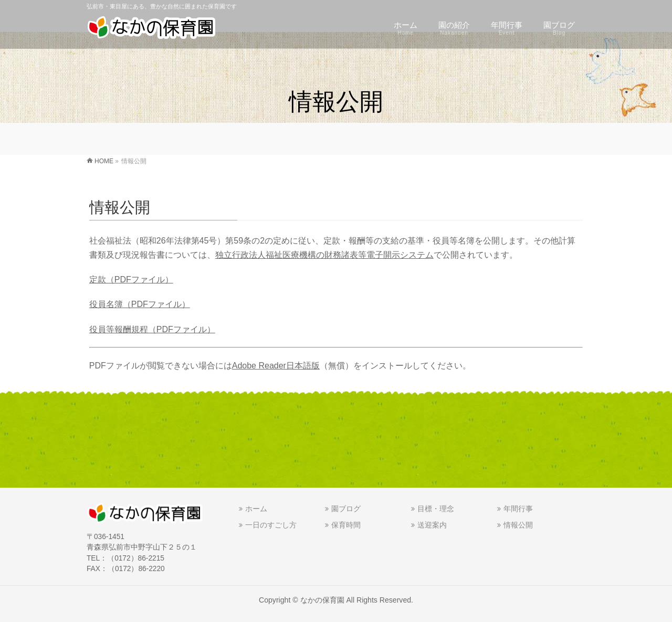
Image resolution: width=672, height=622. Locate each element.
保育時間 (346, 525)
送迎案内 (432, 525)
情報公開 (518, 525)
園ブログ (346, 509)
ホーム (256, 509)
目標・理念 (436, 509)
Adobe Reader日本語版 (276, 366)
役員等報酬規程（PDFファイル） (152, 329)
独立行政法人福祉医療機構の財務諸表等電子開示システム (324, 255)
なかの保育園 (322, 600)
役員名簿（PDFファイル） (140, 304)
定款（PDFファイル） (131, 280)
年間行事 (518, 509)
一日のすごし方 (271, 525)
